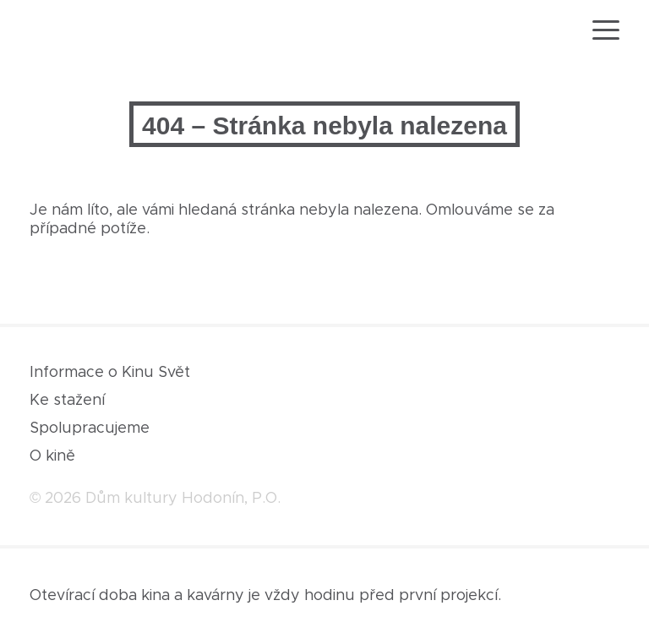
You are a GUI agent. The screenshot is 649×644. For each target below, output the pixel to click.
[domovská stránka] (79, 33)
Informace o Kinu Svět (110, 373)
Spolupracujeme (90, 428)
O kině (52, 456)
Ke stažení (67, 401)
